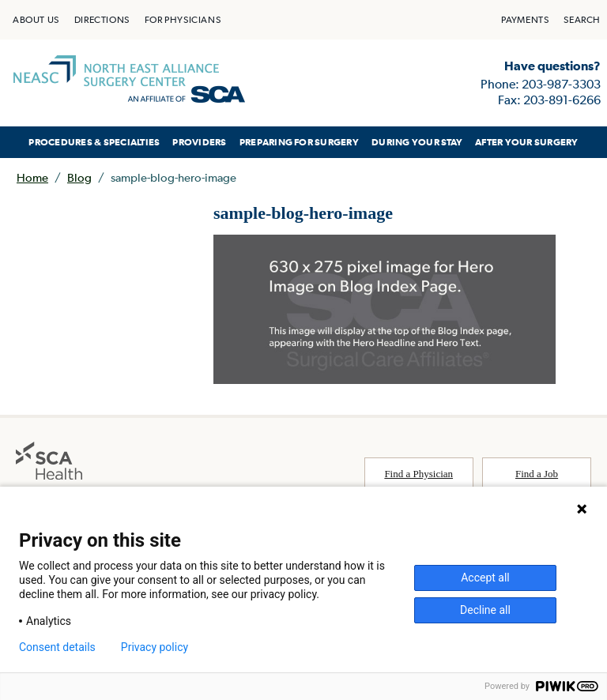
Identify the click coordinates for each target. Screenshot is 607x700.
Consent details (57, 647)
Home (32, 177)
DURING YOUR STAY (417, 142)
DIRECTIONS (102, 20)
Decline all (485, 610)
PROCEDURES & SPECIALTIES (94, 142)
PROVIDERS (199, 142)
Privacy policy (155, 647)
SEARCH (582, 20)
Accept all (485, 578)
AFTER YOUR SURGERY (526, 142)
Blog (79, 177)
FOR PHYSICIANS (183, 20)
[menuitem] (36, 20)
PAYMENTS (525, 20)
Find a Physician (418, 474)
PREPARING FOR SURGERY (299, 142)
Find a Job (537, 474)
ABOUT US (36, 20)
